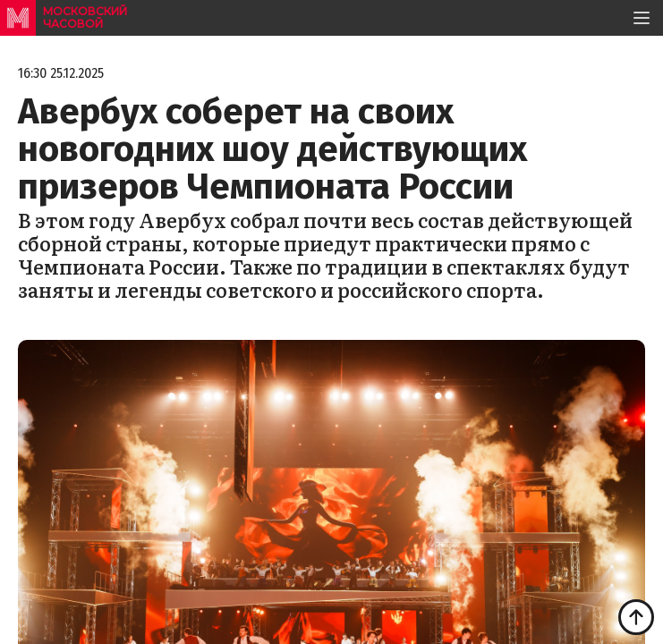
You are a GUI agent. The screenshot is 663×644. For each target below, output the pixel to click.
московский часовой (85, 17)
